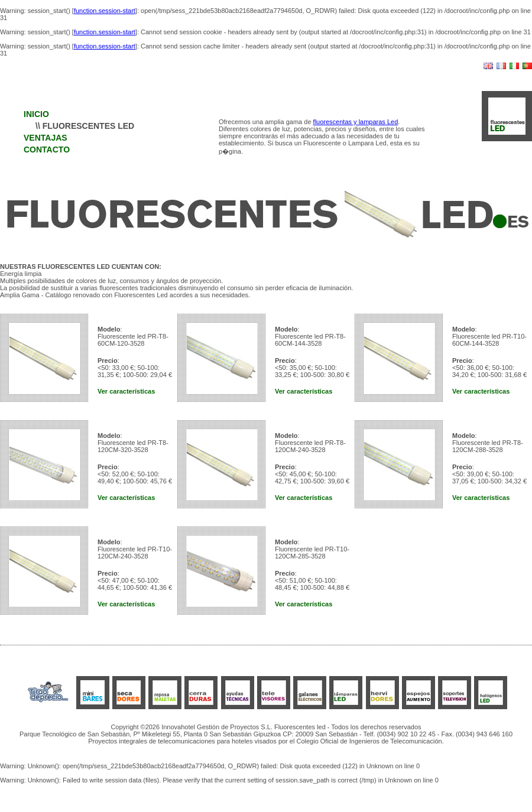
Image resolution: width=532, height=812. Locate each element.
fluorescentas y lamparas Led (356, 122)
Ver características (126, 391)
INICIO (36, 114)
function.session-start (105, 11)
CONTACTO (47, 150)
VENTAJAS (46, 138)
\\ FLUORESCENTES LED (85, 126)
